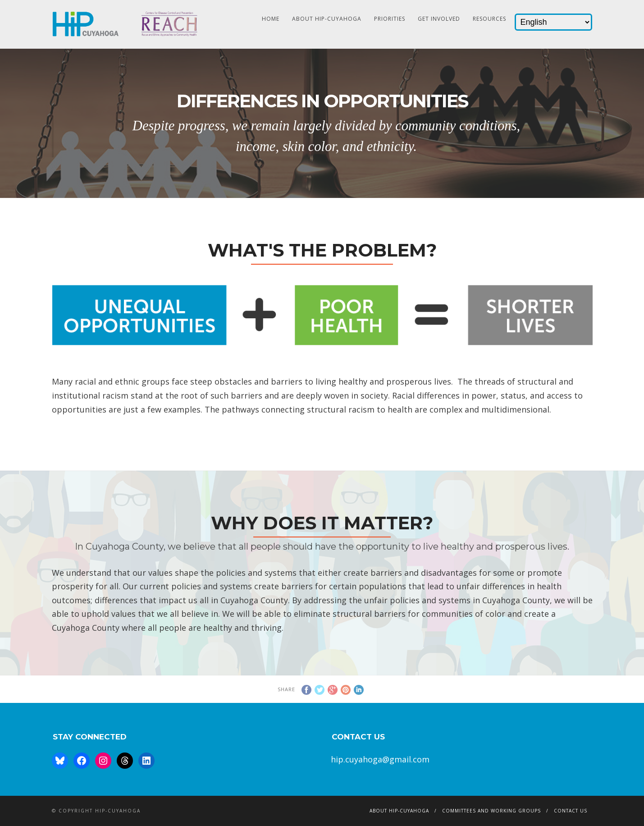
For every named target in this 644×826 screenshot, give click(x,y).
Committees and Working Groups (491, 811)
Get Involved (439, 19)
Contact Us (571, 811)
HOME (271, 19)
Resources (489, 19)
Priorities (390, 19)
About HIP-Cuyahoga (327, 19)
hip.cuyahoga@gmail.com (380, 759)
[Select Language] (553, 22)
